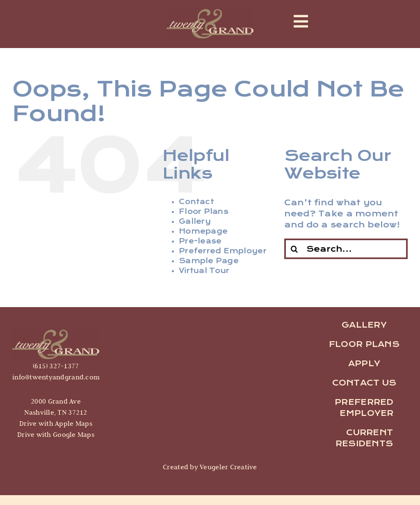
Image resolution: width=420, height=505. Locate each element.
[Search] (294, 249)
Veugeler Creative (228, 467)
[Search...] (346, 249)
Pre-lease (200, 241)
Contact (196, 202)
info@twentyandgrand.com (56, 377)
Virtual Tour (204, 271)
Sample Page (209, 261)
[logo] (56, 332)
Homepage (203, 231)
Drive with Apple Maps (56, 423)
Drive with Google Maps (56, 434)
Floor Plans (204, 212)
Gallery (195, 222)
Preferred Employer (223, 251)
